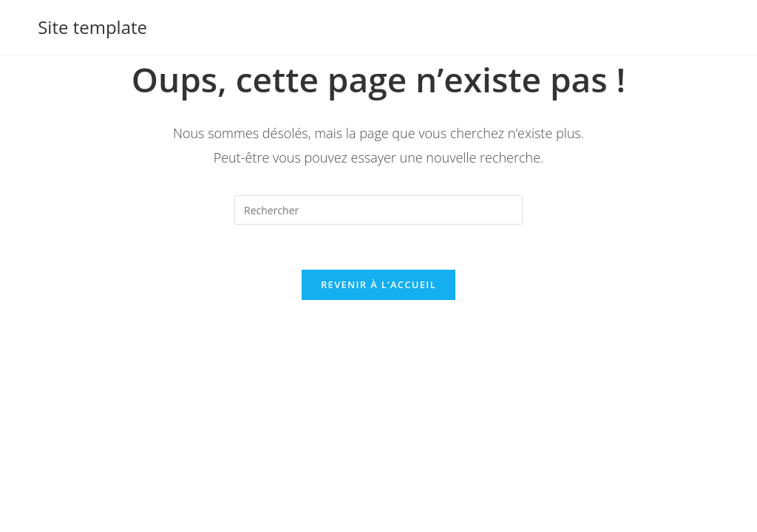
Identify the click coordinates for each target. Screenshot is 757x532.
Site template (92, 27)
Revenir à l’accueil (378, 284)
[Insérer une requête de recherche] (378, 210)
